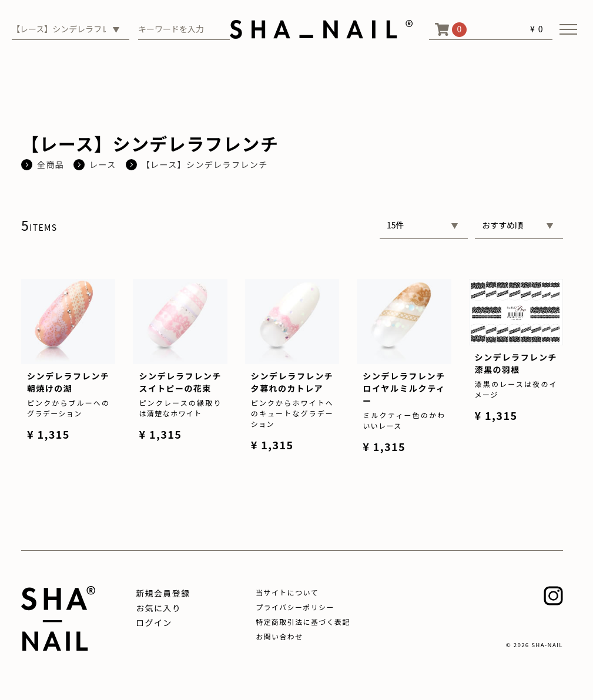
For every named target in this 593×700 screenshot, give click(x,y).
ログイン (154, 622)
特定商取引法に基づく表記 (303, 622)
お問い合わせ (279, 636)
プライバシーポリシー (295, 607)
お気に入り (158, 608)
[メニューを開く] (568, 29)
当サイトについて (287, 592)
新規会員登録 (163, 593)
